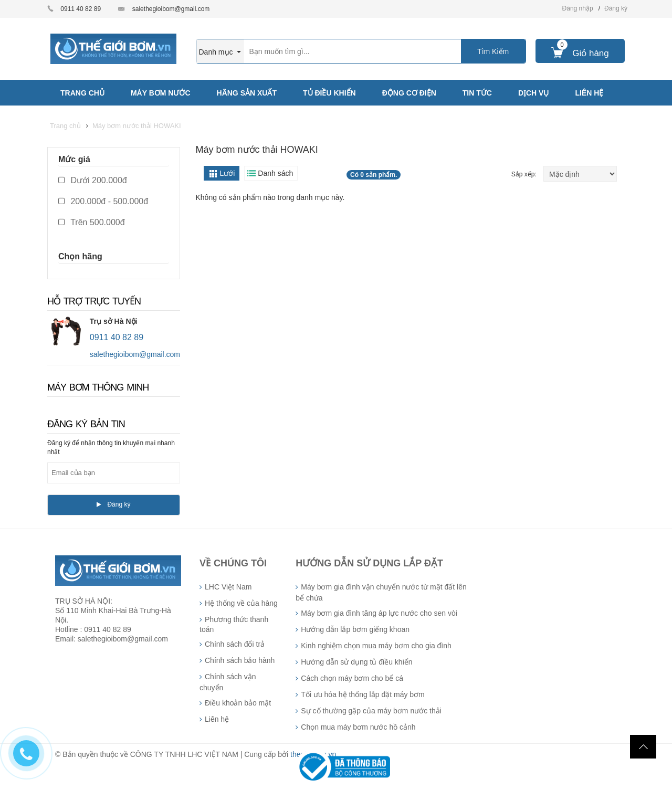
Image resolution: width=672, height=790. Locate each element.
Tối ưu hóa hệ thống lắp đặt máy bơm (363, 694)
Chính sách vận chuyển (228, 682)
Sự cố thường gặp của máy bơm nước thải (371, 711)
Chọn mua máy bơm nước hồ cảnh (358, 727)
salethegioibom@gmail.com (171, 9)
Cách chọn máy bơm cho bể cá (352, 678)
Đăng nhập (578, 8)
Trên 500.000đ (92, 222)
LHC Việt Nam (228, 587)
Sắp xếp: (525, 174)
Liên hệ (217, 719)
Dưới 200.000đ (93, 180)
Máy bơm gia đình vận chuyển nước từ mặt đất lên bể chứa (381, 592)
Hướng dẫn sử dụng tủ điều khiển (356, 662)
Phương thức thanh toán (234, 624)
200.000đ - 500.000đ (103, 201)
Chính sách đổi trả (235, 644)
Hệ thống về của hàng (241, 603)
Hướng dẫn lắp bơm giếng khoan (355, 629)
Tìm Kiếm (493, 51)
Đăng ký (616, 8)
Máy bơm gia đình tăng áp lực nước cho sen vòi (379, 613)
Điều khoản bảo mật (238, 703)
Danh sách (275, 173)
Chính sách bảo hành (240, 660)
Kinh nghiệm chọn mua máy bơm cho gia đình (376, 646)
